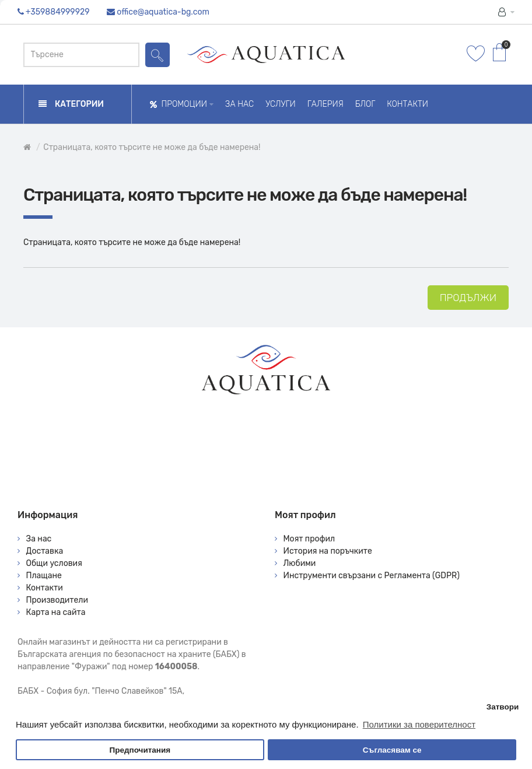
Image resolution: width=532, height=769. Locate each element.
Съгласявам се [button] (392, 750)
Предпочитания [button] (140, 750)
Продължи (468, 298)
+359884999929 (58, 12)
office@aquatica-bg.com (163, 12)
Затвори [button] (503, 707)
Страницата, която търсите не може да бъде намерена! (152, 147)
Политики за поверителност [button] (419, 724)
